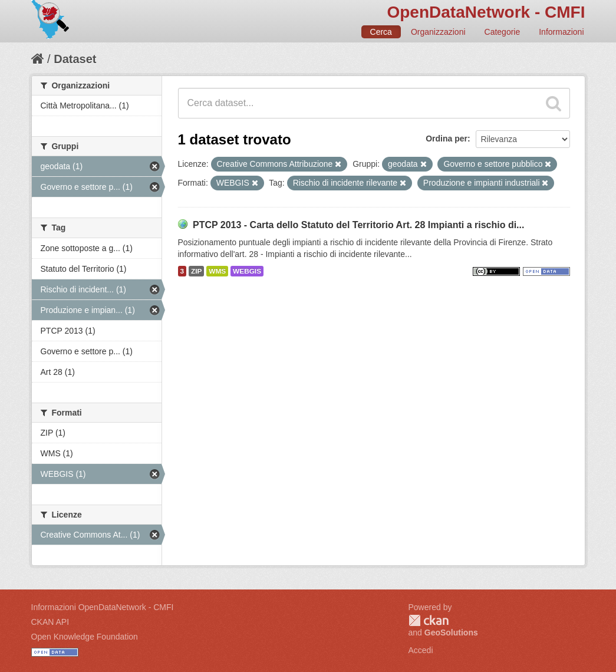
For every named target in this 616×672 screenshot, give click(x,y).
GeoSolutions (451, 633)
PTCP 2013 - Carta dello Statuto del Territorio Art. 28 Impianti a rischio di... (359, 225)
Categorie (503, 32)
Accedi (421, 650)
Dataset (75, 59)
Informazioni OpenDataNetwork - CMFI (103, 607)
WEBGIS (247, 271)
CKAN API (50, 622)
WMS (217, 271)
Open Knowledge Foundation (85, 637)
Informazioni (561, 32)
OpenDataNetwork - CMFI (486, 12)
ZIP (196, 271)
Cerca (381, 32)
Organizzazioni (438, 32)
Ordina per (447, 139)
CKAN (429, 620)
